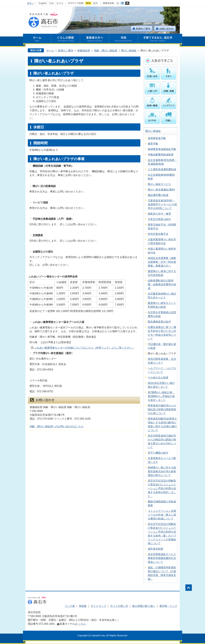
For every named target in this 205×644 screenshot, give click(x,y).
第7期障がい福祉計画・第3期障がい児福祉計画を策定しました (161, 396)
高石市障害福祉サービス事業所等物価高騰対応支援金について (162, 558)
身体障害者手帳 (157, 138)
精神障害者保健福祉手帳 (162, 149)
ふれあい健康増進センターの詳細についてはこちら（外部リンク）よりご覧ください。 (84, 348)
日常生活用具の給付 (159, 219)
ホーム (50, 51)
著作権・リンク (168, 606)
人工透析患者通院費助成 (162, 169)
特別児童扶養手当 (158, 234)
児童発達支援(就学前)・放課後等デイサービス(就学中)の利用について (162, 204)
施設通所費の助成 (158, 195)
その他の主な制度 (158, 378)
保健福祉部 (84, 51)
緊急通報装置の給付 (159, 322)
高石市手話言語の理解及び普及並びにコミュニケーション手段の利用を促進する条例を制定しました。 (162, 488)
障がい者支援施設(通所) (162, 190)
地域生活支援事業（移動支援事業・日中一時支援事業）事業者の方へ (162, 262)
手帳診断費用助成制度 (161, 155)
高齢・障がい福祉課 (106, 51)
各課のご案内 (66, 51)
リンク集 (70, 606)
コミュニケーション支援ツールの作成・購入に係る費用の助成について (162, 515)
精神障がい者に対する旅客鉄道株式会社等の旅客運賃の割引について (162, 471)
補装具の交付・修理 (159, 214)
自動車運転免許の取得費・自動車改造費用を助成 (162, 284)
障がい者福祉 (129, 51)
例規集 (83, 606)
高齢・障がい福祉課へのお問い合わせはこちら (57, 426)
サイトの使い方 (119, 606)
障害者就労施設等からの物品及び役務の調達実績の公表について (162, 409)
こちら (82, 624)
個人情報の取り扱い (144, 606)
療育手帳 (153, 144)
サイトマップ (98, 606)
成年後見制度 (155, 549)
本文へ (30, 3)
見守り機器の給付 (158, 453)
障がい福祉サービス (159, 184)
